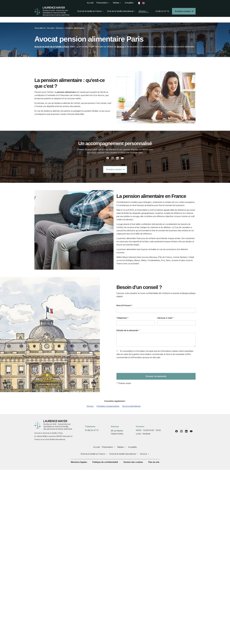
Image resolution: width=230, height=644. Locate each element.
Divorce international (131, 406)
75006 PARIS (117, 432)
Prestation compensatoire (108, 406)
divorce (120, 47)
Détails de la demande (128, 330)
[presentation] (135, 367)
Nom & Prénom (124, 305)
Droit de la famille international (120, 11)
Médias (116, 3)
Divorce (142, 11)
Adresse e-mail (165, 318)
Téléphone (122, 318)
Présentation (102, 3)
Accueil (90, 3)
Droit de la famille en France (89, 11)
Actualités (129, 3)
